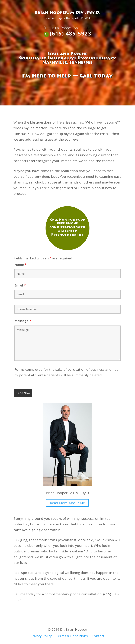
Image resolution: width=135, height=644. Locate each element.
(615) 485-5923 (70, 33)
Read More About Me (67, 503)
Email (20, 285)
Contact (98, 636)
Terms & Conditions (72, 636)
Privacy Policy (41, 636)
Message (23, 321)
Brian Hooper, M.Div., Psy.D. (67, 13)
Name (20, 265)
